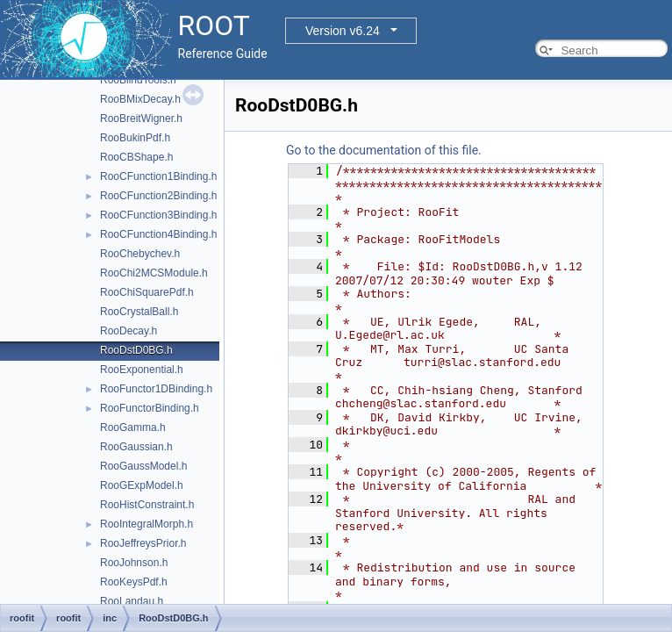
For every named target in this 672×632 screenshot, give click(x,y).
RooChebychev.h (140, 254)
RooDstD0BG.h (136, 350)
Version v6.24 (343, 31)
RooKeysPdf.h (134, 582)
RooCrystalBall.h (139, 312)
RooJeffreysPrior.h (143, 543)
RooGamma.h (133, 427)
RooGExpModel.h (142, 485)
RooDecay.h (129, 331)
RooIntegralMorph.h (147, 524)
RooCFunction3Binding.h (158, 215)
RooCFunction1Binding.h (158, 176)
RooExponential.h (142, 370)
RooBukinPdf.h (135, 138)
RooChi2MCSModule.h (154, 273)
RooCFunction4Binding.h (158, 234)
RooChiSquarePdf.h (147, 292)
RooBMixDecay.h (140, 99)
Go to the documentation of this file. (384, 150)
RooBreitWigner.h (141, 118)
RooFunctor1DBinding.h (156, 389)
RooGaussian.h (136, 447)
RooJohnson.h (134, 563)
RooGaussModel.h (143, 466)
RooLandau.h (132, 601)
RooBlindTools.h (138, 80)
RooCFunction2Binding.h (158, 196)
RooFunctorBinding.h (150, 408)
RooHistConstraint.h (147, 505)
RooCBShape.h (136, 157)
